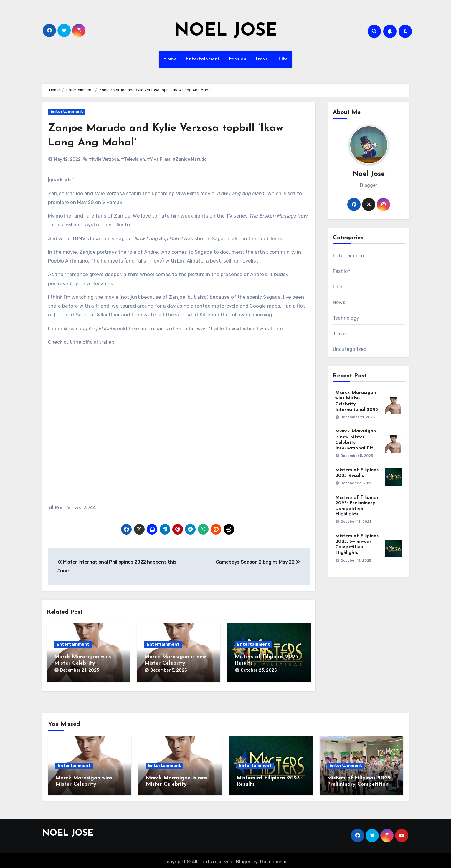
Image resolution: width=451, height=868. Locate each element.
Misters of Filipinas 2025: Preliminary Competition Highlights (359, 782)
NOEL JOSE (226, 31)
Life (283, 59)
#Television (133, 159)
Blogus (244, 859)
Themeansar (273, 859)
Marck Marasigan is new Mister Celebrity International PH (175, 663)
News (339, 302)
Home (170, 59)
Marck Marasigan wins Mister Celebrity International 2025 (83, 663)
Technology (346, 318)
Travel (262, 59)
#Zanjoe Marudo (190, 159)
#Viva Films (159, 159)
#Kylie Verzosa (104, 159)
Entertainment (203, 59)
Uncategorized (350, 349)
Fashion (238, 59)
